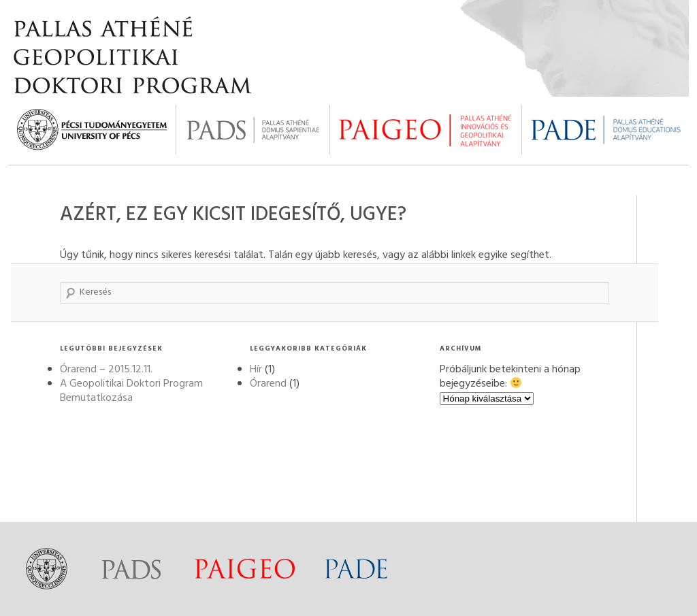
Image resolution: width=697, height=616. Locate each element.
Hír (256, 370)
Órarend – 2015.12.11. (106, 370)
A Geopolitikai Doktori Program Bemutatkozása (131, 391)
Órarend (268, 384)
